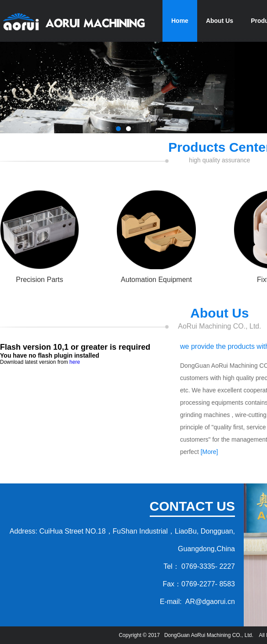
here (75, 362)
